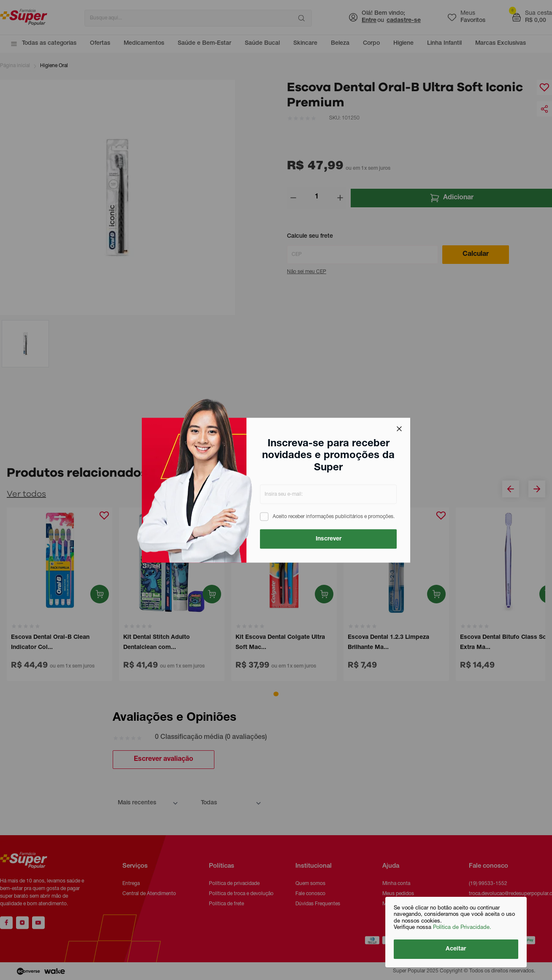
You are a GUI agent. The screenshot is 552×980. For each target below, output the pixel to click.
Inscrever (329, 539)
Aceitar (456, 949)
